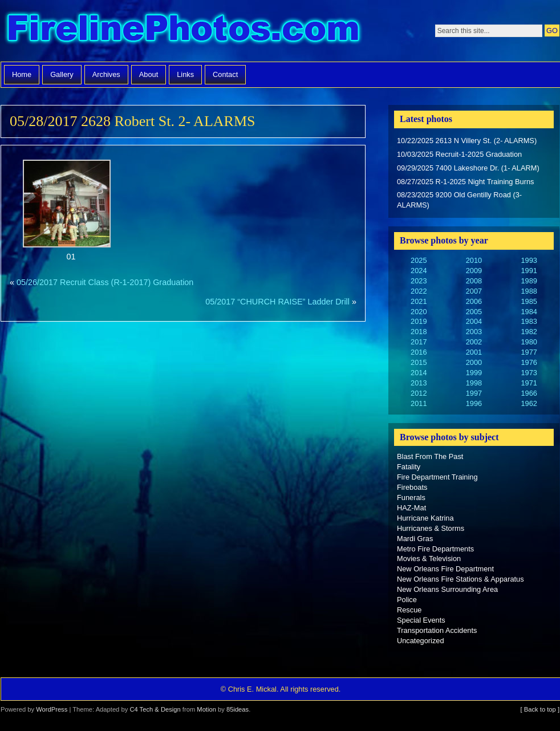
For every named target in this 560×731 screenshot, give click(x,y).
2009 (474, 271)
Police (407, 600)
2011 (419, 403)
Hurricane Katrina (425, 518)
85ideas (238, 709)
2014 (419, 373)
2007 (474, 291)
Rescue (409, 610)
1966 (529, 393)
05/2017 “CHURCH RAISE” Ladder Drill (277, 302)
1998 (474, 383)
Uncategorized (421, 641)
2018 (419, 332)
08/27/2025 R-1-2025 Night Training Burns (465, 182)
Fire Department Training (437, 477)
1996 (474, 403)
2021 (419, 301)
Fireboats (412, 487)
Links (185, 74)
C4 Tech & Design (155, 709)
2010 (474, 260)
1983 (529, 321)
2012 (419, 393)
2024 (419, 271)
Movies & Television (429, 559)
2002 (474, 342)
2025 (419, 260)
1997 (474, 393)
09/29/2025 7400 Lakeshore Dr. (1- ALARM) (468, 168)
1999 (474, 373)
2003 (474, 332)
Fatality (409, 467)
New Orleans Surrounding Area (447, 589)
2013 (419, 383)
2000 (474, 362)
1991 (529, 271)
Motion (206, 709)
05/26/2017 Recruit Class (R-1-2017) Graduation (105, 282)
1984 (529, 312)
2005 (474, 312)
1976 (529, 362)
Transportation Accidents (437, 630)
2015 (419, 362)
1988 (529, 291)
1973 (529, 373)
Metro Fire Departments (435, 549)
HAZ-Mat (411, 508)
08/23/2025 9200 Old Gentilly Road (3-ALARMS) (459, 200)
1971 (529, 383)
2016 (419, 352)
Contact (225, 74)
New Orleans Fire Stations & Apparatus (460, 579)
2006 (474, 301)
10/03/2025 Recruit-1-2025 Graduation (459, 154)
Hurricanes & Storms (431, 528)
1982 (529, 332)
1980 (529, 342)
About (149, 74)
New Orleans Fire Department (445, 569)
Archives (106, 74)
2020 (419, 312)
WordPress (52, 709)
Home (22, 74)
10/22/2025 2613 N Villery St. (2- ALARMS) (467, 141)
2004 (474, 321)
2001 (474, 352)
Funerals (411, 498)
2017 (419, 342)
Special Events (421, 620)
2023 (419, 281)
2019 (419, 321)
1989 (529, 281)
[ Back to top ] (540, 709)
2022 (419, 291)
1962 (529, 403)
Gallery (62, 74)
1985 (529, 301)
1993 (529, 260)
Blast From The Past (430, 456)
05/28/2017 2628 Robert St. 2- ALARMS (132, 121)
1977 (529, 352)
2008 (474, 281)
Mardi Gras (415, 539)
